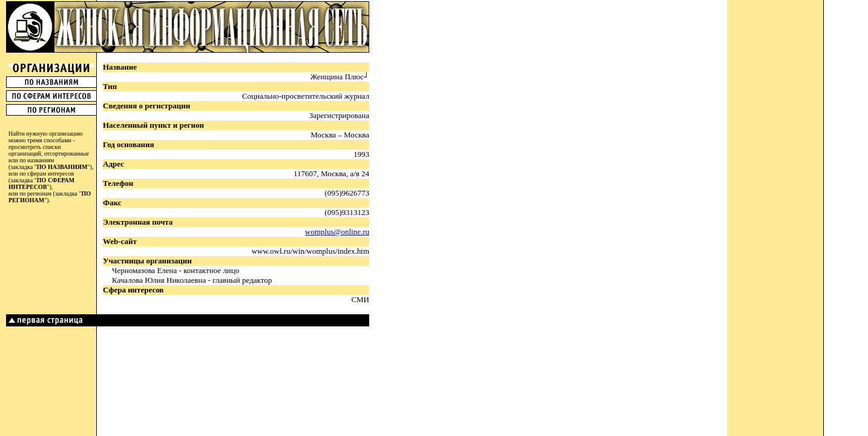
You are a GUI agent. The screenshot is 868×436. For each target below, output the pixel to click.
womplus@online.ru (337, 232)
